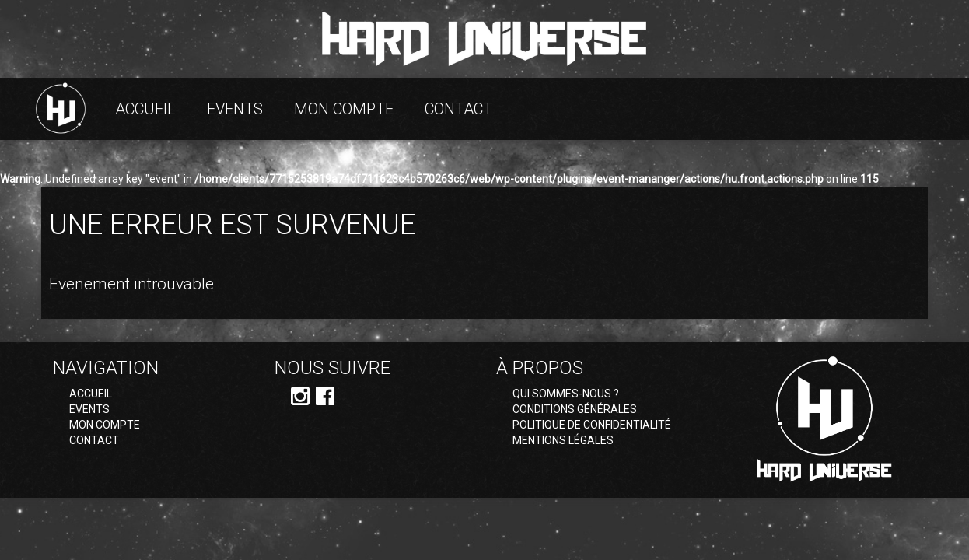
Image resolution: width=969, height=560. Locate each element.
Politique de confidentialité (592, 425)
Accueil (145, 109)
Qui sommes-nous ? (566, 394)
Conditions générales (575, 409)
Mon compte (344, 109)
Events (235, 109)
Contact (458, 109)
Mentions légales (563, 440)
